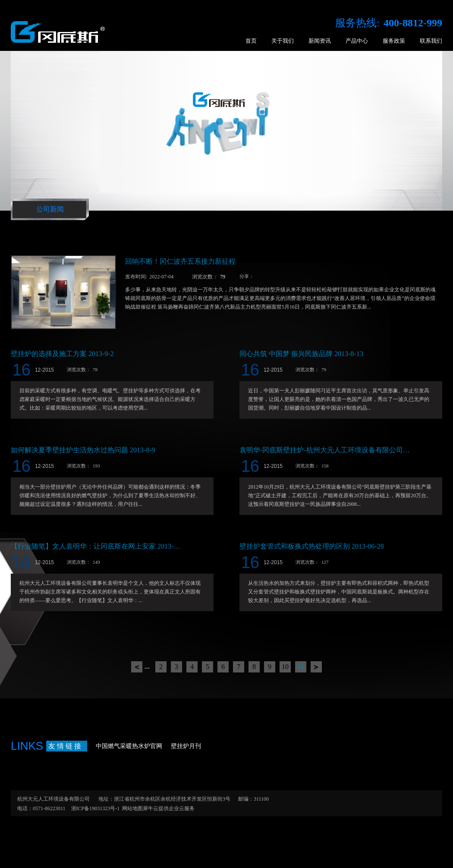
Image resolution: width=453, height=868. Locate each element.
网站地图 (131, 808)
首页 (251, 41)
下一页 (316, 667)
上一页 (137, 667)
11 (300, 667)
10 (285, 667)
